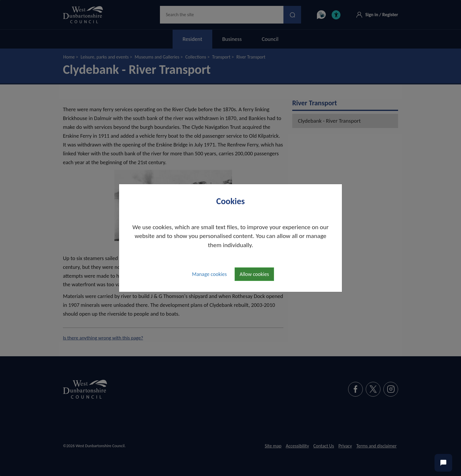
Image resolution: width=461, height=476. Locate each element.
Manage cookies (209, 274)
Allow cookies (254, 274)
